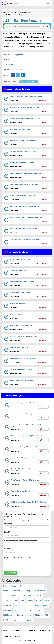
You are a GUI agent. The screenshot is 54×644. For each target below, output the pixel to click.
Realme (17, 610)
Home (6, 631)
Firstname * (9, 524)
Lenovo (30, 620)
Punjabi (14, 586)
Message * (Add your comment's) (17, 557)
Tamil (37, 605)
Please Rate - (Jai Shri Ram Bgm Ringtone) (21, 540)
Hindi (40, 586)
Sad (29, 605)
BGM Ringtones (17, 55)
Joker (31, 596)
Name (14, 596)
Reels (14, 620)
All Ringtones (17, 631)
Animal (45, 605)
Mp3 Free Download (28, 81)
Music (39, 596)
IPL (23, 605)
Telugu (28, 591)
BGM (5, 586)
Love (15, 601)
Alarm (6, 596)
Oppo (22, 620)
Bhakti (6, 620)
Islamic (32, 586)
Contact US (31, 631)
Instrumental (17, 591)
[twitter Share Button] (18, 75)
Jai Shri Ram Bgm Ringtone (22, 21)
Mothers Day (28, 610)
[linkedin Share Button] (23, 75)
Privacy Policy (45, 631)
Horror (29, 615)
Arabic (47, 601)
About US (7, 636)
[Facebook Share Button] (13, 75)
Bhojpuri (38, 615)
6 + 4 (13, 549)
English (22, 596)
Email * (7, 532)
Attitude (6, 601)
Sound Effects (40, 591)
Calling (39, 610)
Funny (38, 601)
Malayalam (8, 605)
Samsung (7, 610)
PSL (47, 615)
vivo (17, 605)
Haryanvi (20, 615)
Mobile (6, 591)
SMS (22, 601)
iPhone (23, 586)
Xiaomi (30, 601)
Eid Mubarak (8, 615)
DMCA (17, 636)
